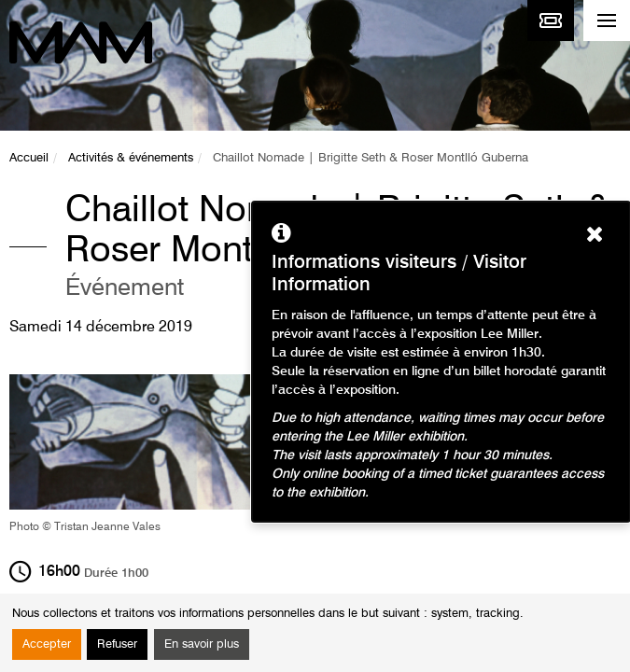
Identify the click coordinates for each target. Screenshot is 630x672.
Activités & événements (131, 158)
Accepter (47, 644)
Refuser (117, 644)
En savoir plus (202, 644)
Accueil (29, 158)
